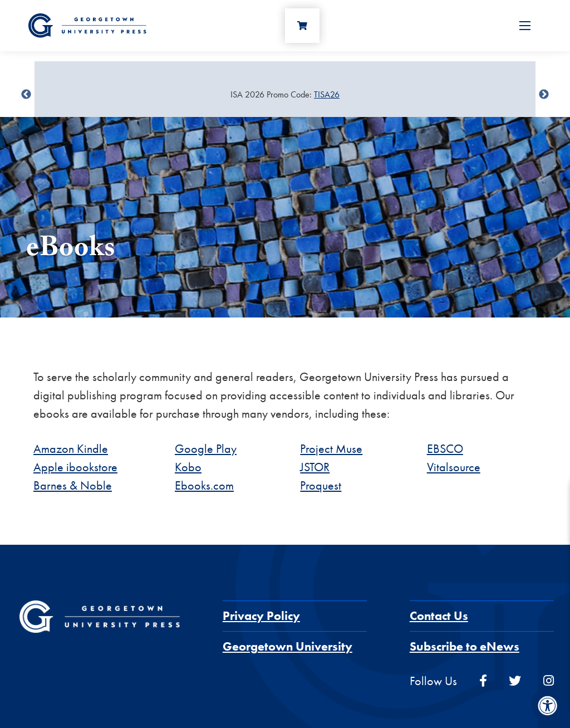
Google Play (206, 449)
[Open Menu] (525, 26)
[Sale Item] (285, 95)
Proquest (321, 485)
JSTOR (315, 467)
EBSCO (445, 449)
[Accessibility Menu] (548, 706)
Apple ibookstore (75, 467)
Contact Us (439, 616)
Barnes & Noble (73, 485)
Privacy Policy (261, 616)
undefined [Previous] (26, 95)
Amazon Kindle (71, 449)
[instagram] (549, 681)
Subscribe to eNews (465, 646)
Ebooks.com (204, 485)
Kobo (188, 467)
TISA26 (327, 94)
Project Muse (331, 449)
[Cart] (302, 26)
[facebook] (483, 681)
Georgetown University (288, 646)
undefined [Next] (544, 95)
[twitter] (515, 681)
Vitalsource (454, 467)
